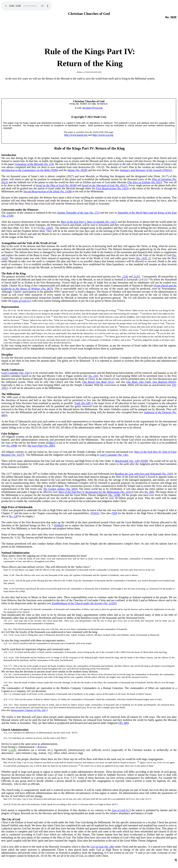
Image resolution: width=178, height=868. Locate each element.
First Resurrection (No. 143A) (112, 188)
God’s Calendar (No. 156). (114, 455)
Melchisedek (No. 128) (127, 461)
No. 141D (47, 228)
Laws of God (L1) (22, 301)
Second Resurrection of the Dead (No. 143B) (48, 191)
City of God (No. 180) (102, 847)
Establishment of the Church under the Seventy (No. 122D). (85, 603)
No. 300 (149, 492)
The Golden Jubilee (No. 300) (60, 489)
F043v (95, 513)
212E (125, 276)
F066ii (58, 525)
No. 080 (124, 723)
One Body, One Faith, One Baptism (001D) (151, 382)
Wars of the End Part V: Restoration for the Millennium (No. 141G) (95, 492)
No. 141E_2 (143, 258)
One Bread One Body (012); (99, 382)
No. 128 (13, 516)
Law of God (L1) (121, 810)
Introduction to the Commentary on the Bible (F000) (30, 170)
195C (4, 388)
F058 (144, 461)
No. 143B (114, 495)
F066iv (51, 443)
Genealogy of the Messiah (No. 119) (34, 164)
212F (136, 276)
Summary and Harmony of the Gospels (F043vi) (146, 170)
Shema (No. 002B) (77, 170)
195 (174, 385)
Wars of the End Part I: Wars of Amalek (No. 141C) (89, 222)
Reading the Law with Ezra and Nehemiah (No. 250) (143, 474)
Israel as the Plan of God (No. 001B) (56, 185)
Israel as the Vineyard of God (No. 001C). (105, 185)
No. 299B (12, 446)
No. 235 (93, 376)
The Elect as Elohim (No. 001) (144, 182)
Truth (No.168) (83, 403)
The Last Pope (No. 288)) (41, 446)
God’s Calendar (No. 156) (15, 373)
